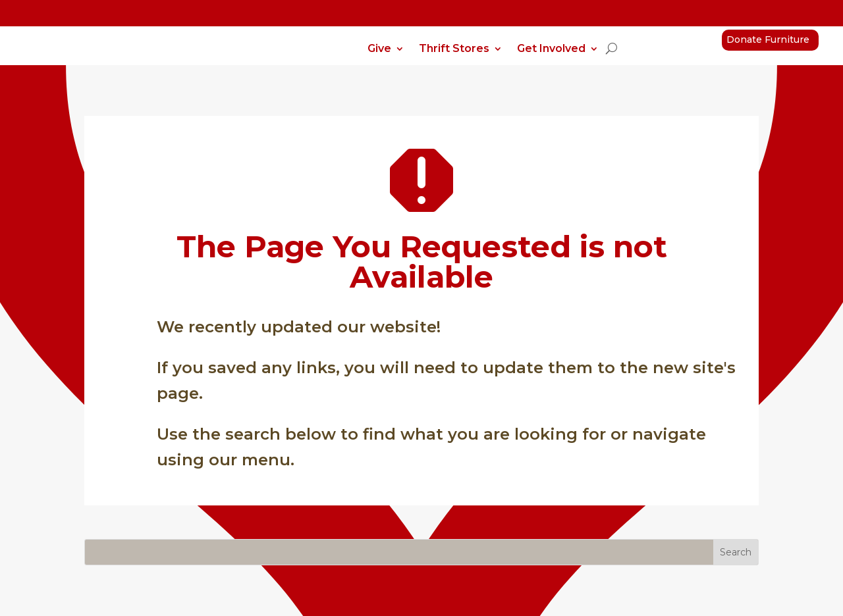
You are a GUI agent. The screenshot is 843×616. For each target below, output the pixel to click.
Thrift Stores (454, 49)
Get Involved (551, 49)
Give (379, 49)
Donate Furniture (768, 39)
